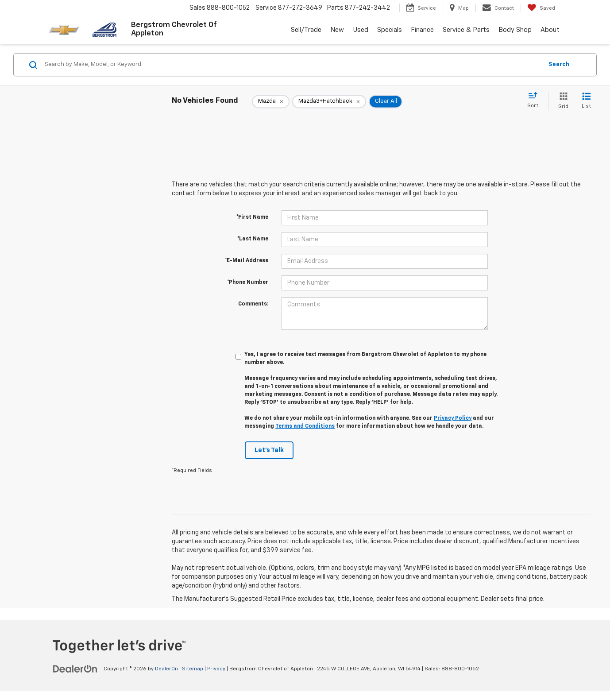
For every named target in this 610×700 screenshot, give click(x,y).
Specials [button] (390, 30)
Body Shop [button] (515, 30)
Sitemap (193, 669)
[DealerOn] (75, 669)
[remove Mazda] (271, 101)
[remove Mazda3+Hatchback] (329, 101)
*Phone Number (248, 282)
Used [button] (361, 30)
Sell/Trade (306, 30)
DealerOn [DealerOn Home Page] (166, 669)
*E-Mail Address (247, 261)
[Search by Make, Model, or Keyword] (292, 65)
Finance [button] (422, 30)
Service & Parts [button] (466, 30)
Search (559, 64)
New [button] (337, 30)
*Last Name (253, 239)
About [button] (550, 30)
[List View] (586, 101)
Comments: (253, 304)
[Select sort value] (535, 101)
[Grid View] (562, 101)
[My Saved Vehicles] (541, 8)
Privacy (216, 669)
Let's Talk (269, 450)
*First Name (252, 217)
